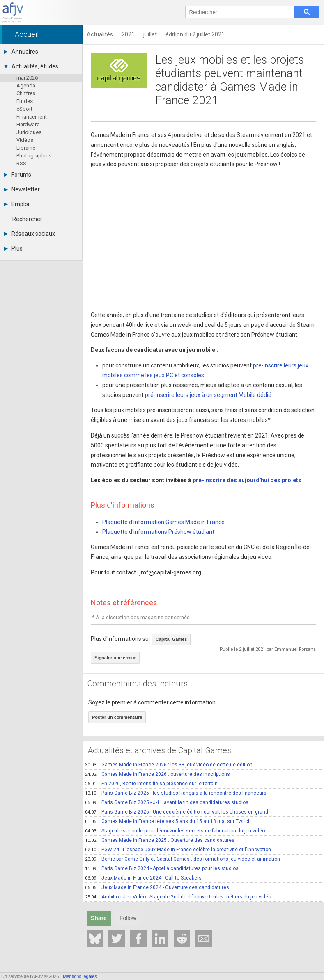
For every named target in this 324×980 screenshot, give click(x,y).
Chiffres (26, 93)
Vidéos (25, 140)
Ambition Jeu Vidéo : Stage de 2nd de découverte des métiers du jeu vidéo (178, 897)
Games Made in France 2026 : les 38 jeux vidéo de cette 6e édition (169, 765)
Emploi (17, 204)
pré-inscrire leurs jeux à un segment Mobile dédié (208, 395)
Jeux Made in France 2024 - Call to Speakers (143, 878)
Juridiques (29, 132)
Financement (32, 117)
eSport (24, 109)
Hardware (28, 124)
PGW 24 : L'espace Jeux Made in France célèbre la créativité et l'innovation (178, 850)
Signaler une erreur (115, 658)
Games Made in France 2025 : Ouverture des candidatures (160, 840)
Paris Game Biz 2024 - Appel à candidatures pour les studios (162, 868)
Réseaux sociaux (30, 234)
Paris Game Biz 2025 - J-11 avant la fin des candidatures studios (167, 802)
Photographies (34, 156)
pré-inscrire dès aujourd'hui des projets (247, 480)
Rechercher (27, 219)
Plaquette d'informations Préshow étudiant (158, 532)
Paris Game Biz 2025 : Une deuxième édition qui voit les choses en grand (177, 812)
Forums (18, 175)
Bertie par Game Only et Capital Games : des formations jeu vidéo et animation (183, 859)
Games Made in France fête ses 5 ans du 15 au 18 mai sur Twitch (168, 821)
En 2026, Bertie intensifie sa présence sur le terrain (151, 784)
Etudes (25, 101)
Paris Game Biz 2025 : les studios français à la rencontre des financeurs (176, 793)
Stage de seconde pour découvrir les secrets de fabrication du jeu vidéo (175, 831)
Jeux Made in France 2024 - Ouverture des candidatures (157, 887)
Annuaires (21, 52)
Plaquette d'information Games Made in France (163, 522)
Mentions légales (80, 976)
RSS (21, 163)
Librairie (26, 148)
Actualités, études (31, 66)
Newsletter (22, 189)
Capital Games (171, 639)
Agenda (26, 85)
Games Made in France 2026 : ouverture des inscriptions (157, 774)
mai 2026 (27, 78)
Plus (13, 248)
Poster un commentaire (117, 717)
